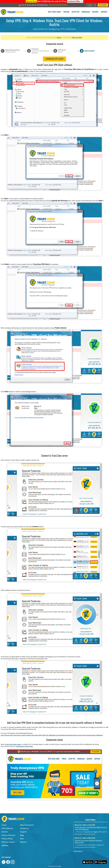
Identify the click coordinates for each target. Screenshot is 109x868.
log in (59, 37)
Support (104, 12)
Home (4, 825)
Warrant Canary (8, 842)
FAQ (22, 839)
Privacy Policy (7, 839)
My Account (103, 5)
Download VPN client (55, 59)
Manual (23, 842)
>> (75, 1)
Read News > (78, 851)
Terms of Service (8, 835)
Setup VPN (75, 12)
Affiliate (5, 845)
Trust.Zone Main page (13, 744)
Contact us (24, 828)
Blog (22, 835)
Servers (95, 12)
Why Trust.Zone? (54, 12)
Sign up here (77, 37)
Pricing (66, 12)
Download (86, 12)
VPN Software (7, 828)
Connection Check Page (24, 746)
